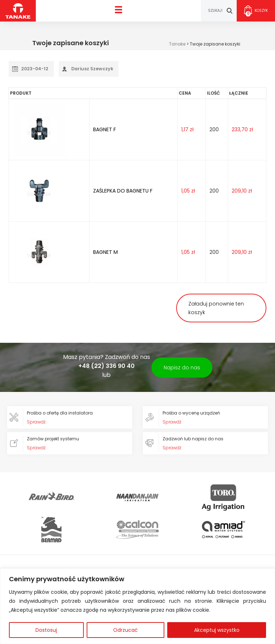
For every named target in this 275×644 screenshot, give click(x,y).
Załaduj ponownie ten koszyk (216, 308)
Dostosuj (46, 630)
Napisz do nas (182, 368)
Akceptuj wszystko (217, 630)
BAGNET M (105, 252)
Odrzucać (126, 630)
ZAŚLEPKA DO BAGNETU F (123, 191)
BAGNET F (105, 129)
